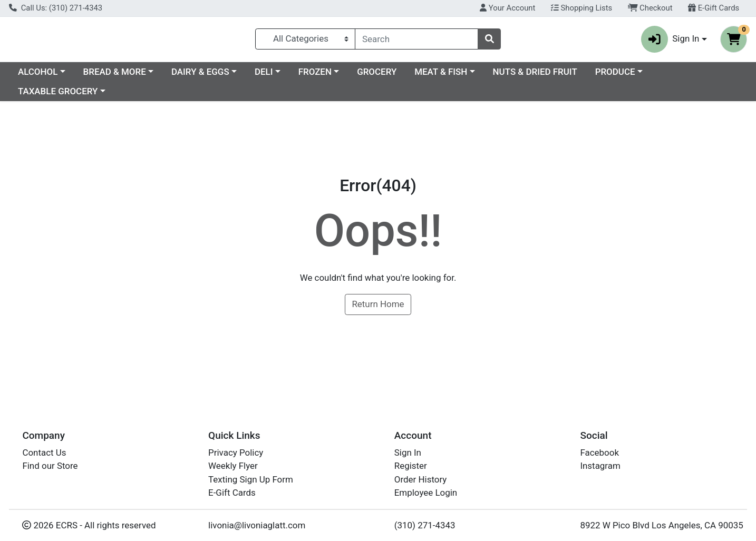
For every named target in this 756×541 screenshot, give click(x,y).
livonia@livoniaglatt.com (257, 525)
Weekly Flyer (233, 466)
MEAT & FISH (532, 76)
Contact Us (44, 453)
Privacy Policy (236, 453)
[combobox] (416, 41)
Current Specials (51, 76)
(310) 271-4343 (425, 525)
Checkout (650, 8)
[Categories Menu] (306, 41)
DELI (355, 76)
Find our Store (50, 466)
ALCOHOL (129, 76)
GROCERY (468, 76)
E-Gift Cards (714, 8)
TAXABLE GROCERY (58, 96)
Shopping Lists (581, 8)
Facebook (599, 453)
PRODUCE (706, 76)
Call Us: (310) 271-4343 (56, 8)
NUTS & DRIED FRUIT (626, 76)
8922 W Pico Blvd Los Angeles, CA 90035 (661, 525)
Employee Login (426, 493)
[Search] (416, 41)
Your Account (507, 8)
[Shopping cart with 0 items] (734, 41)
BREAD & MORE (206, 76)
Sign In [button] (670, 41)
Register (411, 466)
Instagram (600, 466)
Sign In (408, 453)
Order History (421, 479)
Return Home (378, 309)
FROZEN (406, 76)
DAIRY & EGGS (292, 76)
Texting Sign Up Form (251, 479)
